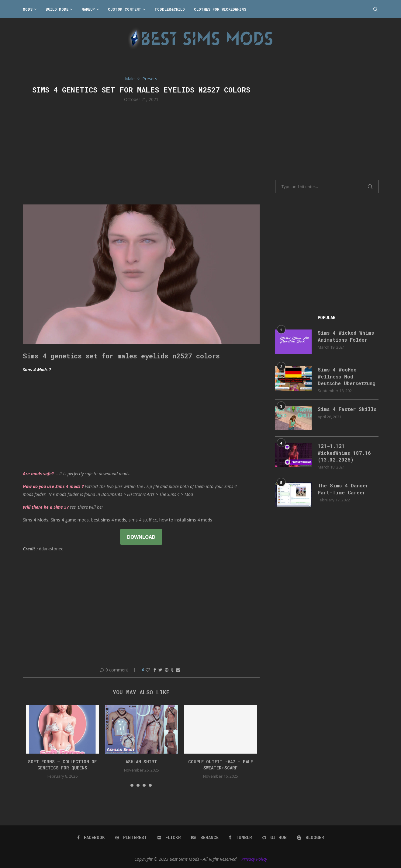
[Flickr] (169, 838)
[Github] (275, 838)
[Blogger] (311, 838)
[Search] (375, 9)
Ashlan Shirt (141, 762)
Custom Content (125, 9)
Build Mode (57, 9)
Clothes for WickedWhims (220, 9)
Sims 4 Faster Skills (347, 409)
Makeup (88, 9)
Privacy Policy (254, 859)
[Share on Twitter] (160, 670)
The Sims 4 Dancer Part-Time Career (343, 489)
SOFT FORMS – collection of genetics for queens (62, 765)
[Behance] (205, 838)
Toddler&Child (170, 9)
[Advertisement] (141, 153)
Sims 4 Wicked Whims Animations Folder (346, 336)
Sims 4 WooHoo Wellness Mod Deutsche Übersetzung (347, 376)
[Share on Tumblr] (172, 670)
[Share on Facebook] (155, 670)
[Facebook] (91, 838)
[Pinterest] (131, 838)
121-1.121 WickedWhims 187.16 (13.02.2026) (344, 453)
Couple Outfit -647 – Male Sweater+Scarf (221, 765)
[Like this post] (148, 670)
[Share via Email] (178, 670)
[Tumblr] (240, 838)
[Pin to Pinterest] (167, 670)
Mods (28, 9)
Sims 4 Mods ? (37, 370)
